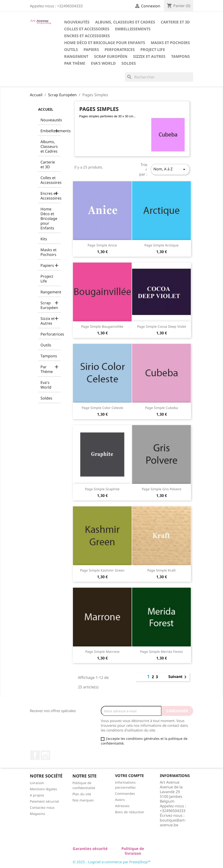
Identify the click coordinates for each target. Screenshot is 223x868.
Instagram (45, 755)
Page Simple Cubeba (162, 408)
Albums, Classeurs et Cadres (125, 22)
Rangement (76, 56)
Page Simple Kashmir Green (102, 570)
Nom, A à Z (170, 169)
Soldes (129, 63)
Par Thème (75, 63)
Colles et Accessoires (87, 29)
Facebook (35, 755)
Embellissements (133, 29)
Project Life (153, 50)
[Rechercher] (159, 77)
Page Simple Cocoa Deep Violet (162, 326)
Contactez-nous (42, 807)
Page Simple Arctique (161, 245)
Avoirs (120, 800)
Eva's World (103, 63)
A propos (37, 795)
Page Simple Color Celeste (102, 408)
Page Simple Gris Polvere (162, 489)
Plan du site (82, 794)
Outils (71, 50)
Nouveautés (77, 22)
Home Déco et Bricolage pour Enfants (105, 43)
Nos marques (83, 800)
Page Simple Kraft (161, 570)
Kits (44, 239)
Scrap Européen (111, 56)
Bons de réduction (130, 812)
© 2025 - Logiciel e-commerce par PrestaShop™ (112, 862)
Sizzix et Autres (149, 56)
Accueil (46, 109)
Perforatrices (120, 50)
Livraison (37, 783)
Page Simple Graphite (102, 489)
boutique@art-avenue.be (173, 823)
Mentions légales (43, 789)
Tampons (181, 56)
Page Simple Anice (102, 245)
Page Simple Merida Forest (161, 652)
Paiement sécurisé (44, 801)
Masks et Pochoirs (170, 43)
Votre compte (129, 776)
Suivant (178, 677)
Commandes (125, 793)
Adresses (122, 806)
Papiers (91, 50)
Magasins (38, 814)
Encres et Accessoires (87, 36)
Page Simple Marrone (102, 652)
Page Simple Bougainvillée (102, 326)
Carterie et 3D (175, 22)
